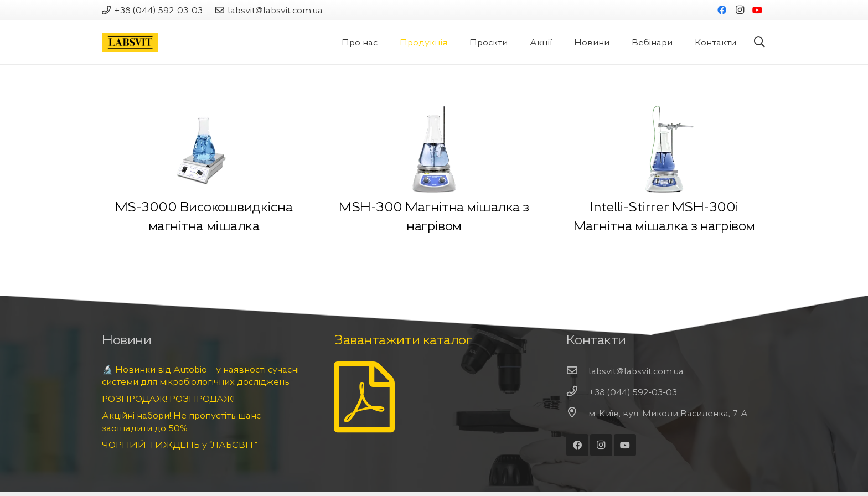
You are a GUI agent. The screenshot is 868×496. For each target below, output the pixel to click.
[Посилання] (130, 42)
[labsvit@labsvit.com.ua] (577, 371)
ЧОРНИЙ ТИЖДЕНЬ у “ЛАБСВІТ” (180, 445)
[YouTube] (757, 10)
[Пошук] (759, 42)
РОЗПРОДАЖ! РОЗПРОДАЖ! (168, 399)
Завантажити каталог (403, 340)
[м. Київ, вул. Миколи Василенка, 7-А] (577, 413)
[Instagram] (740, 10)
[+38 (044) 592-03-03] (577, 392)
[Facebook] (722, 10)
